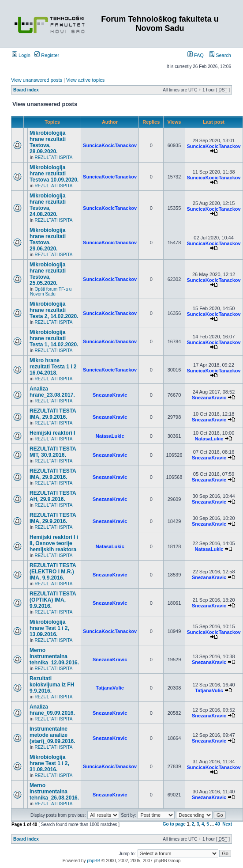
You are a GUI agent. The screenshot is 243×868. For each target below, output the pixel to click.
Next (227, 824)
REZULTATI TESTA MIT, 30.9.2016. (53, 452)
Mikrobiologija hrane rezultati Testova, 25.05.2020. (48, 274)
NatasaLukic (110, 436)
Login (21, 55)
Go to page (174, 824)
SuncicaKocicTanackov (110, 145)
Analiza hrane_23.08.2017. (52, 392)
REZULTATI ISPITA (54, 157)
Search (220, 55)
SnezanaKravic (110, 395)
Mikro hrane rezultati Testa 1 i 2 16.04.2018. (53, 367)
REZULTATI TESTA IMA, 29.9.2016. (53, 414)
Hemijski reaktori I (52, 433)
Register (47, 55)
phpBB (93, 861)
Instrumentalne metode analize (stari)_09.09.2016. (52, 735)
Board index (26, 90)
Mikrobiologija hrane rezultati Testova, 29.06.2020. (48, 239)
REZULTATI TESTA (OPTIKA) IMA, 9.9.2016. (53, 600)
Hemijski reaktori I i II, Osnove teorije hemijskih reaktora (54, 543)
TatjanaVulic (110, 688)
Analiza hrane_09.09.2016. (52, 710)
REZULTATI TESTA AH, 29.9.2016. (53, 496)
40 (218, 824)
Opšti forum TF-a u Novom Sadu (51, 292)
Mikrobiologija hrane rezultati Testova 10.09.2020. (54, 174)
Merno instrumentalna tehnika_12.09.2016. (54, 656)
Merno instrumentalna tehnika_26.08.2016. (54, 792)
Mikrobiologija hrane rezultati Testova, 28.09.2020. (48, 142)
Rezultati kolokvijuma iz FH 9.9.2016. (52, 685)
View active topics (85, 80)
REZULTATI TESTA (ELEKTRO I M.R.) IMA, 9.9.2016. (53, 572)
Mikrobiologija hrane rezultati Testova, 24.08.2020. (48, 205)
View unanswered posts (37, 80)
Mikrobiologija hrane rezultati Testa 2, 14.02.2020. (54, 310)
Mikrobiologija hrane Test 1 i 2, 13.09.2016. (49, 628)
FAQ (196, 55)
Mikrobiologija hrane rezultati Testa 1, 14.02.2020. (54, 338)
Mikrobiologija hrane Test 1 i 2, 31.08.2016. (49, 763)
